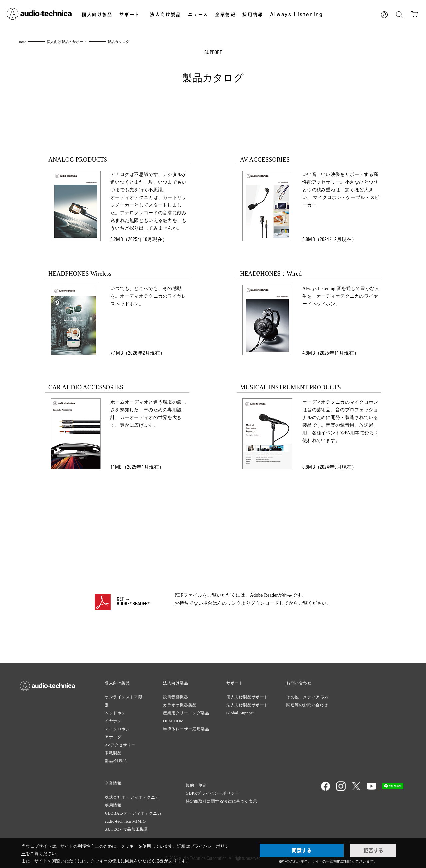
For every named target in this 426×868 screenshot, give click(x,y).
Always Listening (297, 14)
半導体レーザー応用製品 (186, 729)
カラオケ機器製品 (180, 705)
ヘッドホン (115, 713)
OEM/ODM (173, 721)
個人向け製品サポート (247, 697)
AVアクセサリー (120, 745)
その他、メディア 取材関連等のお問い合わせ (308, 701)
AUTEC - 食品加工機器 (126, 829)
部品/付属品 (116, 761)
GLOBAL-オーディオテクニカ (133, 813)
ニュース (198, 14)
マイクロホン (117, 729)
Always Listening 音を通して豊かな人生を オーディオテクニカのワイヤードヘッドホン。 (341, 296)
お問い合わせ (299, 683)
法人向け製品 (166, 14)
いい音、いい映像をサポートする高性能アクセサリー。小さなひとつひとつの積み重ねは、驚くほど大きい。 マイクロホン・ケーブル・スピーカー (341, 190)
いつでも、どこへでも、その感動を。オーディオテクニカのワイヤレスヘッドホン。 (148, 296)
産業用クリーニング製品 (186, 713)
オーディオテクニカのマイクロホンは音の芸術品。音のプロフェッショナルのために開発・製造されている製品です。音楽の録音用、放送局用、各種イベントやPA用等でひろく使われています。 (341, 422)
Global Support (240, 713)
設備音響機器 (176, 697)
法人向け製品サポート (247, 705)
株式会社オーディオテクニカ (132, 797)
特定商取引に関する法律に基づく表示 (221, 801)
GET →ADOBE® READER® (133, 602)
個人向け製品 (97, 14)
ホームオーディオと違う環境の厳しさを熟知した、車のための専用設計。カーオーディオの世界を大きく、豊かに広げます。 (148, 414)
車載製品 (113, 753)
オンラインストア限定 (124, 701)
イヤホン (113, 721)
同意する (302, 850)
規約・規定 (196, 785)
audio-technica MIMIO (125, 821)
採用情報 (253, 14)
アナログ (113, 737)
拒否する (373, 850)
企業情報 (225, 14)
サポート (130, 14)
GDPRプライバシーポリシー (212, 793)
